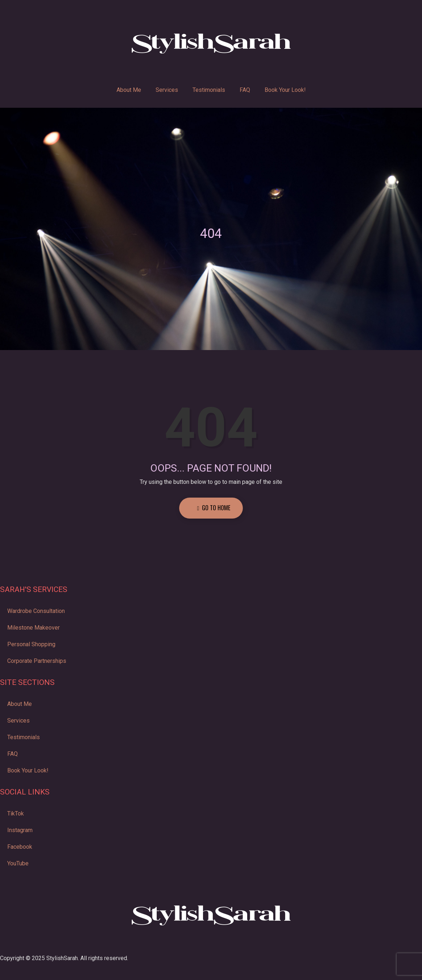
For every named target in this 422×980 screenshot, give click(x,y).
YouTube (18, 863)
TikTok (16, 813)
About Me (129, 90)
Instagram (20, 830)
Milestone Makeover (33, 628)
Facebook (20, 847)
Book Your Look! (285, 90)
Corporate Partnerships (37, 661)
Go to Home (214, 508)
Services (167, 90)
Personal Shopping (31, 644)
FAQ (245, 90)
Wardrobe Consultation (36, 611)
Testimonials (209, 90)
